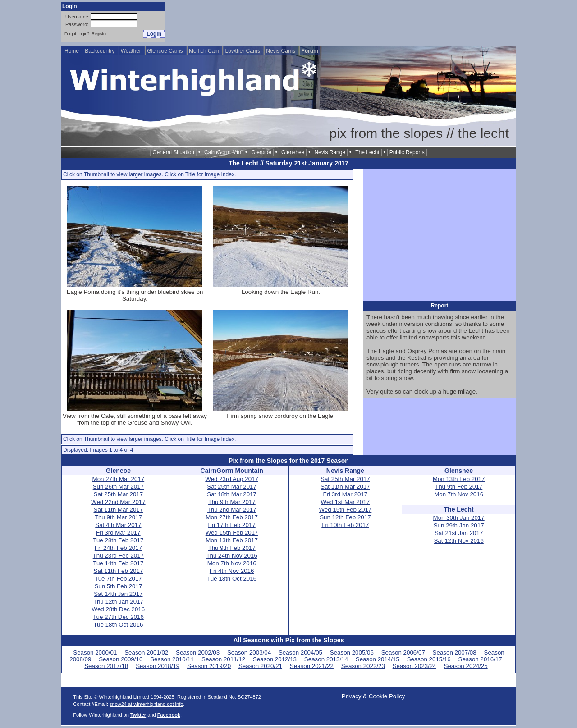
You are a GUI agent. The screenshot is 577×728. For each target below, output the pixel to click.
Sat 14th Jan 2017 (118, 594)
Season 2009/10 (121, 659)
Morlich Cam (205, 51)
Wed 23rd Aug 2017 (232, 479)
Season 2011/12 (223, 659)
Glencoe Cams (166, 51)
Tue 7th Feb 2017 (118, 579)
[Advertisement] (352, 22)
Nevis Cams (281, 51)
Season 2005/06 (352, 652)
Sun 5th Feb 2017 (118, 586)
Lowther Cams (244, 51)
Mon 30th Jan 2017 (459, 518)
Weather (132, 51)
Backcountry (100, 51)
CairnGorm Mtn (223, 152)
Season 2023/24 (414, 666)
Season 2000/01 (95, 652)
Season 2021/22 (312, 666)
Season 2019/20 (209, 666)
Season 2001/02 (146, 652)
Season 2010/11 (172, 659)
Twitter (138, 715)
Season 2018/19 (158, 666)
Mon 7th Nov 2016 (232, 563)
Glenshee (293, 152)
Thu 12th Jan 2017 (118, 602)
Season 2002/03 (198, 652)
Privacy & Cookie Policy (373, 696)
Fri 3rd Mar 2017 (118, 533)
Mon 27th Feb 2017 (232, 517)
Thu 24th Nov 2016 (231, 556)
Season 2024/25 (466, 666)
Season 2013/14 (326, 659)
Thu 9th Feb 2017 (232, 548)
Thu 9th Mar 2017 (118, 517)
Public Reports (407, 152)
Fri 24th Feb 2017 (118, 548)
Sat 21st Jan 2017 (459, 533)
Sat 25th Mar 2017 (119, 494)
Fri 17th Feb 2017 (232, 525)
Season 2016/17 (480, 659)
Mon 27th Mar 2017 (119, 479)
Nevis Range (330, 152)
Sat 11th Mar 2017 (119, 510)
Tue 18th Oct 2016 (118, 625)
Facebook (169, 715)
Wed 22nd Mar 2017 (118, 502)
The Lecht (367, 152)
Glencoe (261, 152)
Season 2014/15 (378, 659)
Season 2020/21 (260, 666)
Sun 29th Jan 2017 (459, 525)
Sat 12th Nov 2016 (458, 541)
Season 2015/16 (429, 659)
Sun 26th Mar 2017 (118, 487)
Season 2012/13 (275, 659)
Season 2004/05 (300, 652)
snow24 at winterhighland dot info (146, 704)
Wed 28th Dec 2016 (119, 609)
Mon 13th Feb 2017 (232, 540)
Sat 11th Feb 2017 (119, 571)
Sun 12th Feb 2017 (345, 517)
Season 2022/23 (363, 666)
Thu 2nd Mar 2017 (232, 510)
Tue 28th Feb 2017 (118, 540)
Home (72, 51)
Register (100, 34)
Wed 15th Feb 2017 (232, 533)
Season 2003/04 (249, 652)
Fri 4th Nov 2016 (232, 571)
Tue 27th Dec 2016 (118, 617)
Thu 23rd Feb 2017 (118, 556)
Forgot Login (76, 34)
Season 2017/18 (106, 666)
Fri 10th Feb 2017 (345, 525)
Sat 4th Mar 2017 (118, 525)
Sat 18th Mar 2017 (232, 494)
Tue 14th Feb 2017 (118, 563)
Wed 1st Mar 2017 (346, 502)
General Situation (173, 152)
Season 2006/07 (403, 652)
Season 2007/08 (455, 652)
